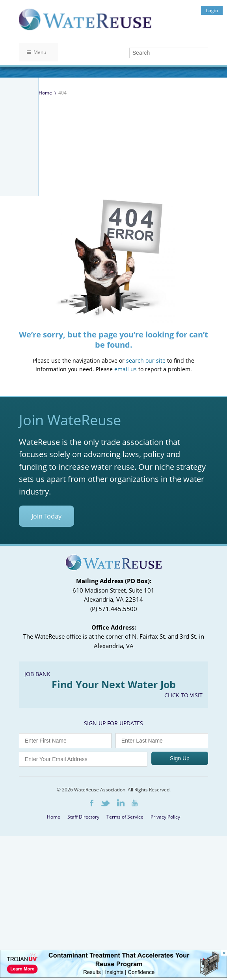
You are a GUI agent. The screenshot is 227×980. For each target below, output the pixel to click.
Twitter (105, 931)
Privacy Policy (165, 944)
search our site (146, 488)
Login (212, 10)
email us (126, 496)
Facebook (92, 930)
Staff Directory (83, 944)
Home (45, 93)
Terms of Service (125, 944)
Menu (36, 52)
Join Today (47, 643)
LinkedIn (121, 930)
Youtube (135, 930)
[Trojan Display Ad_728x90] (113, 975)
